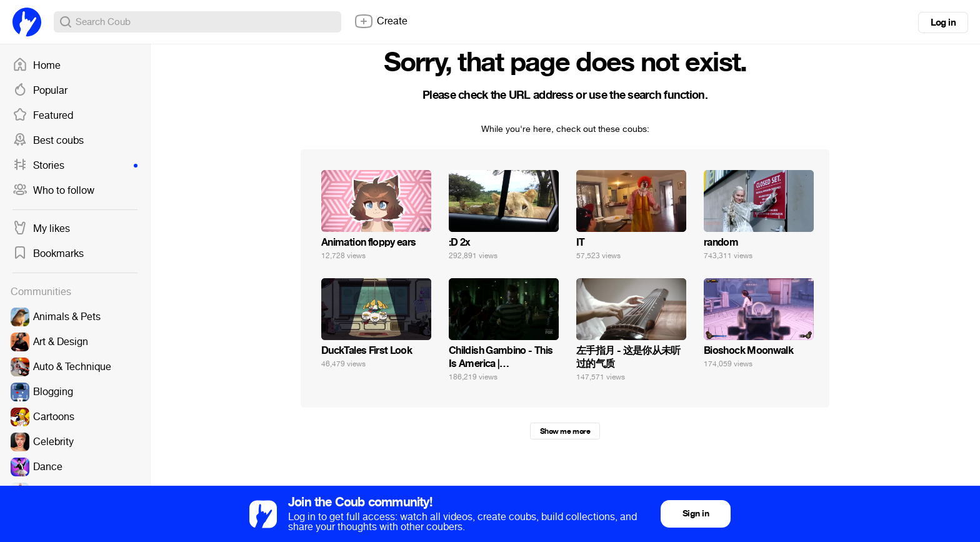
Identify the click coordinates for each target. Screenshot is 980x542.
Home (37, 66)
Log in (943, 23)
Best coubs (48, 141)
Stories (75, 166)
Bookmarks (48, 254)
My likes (41, 229)
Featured (43, 116)
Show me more (565, 431)
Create (381, 21)
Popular (40, 91)
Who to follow (53, 191)
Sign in (696, 514)
